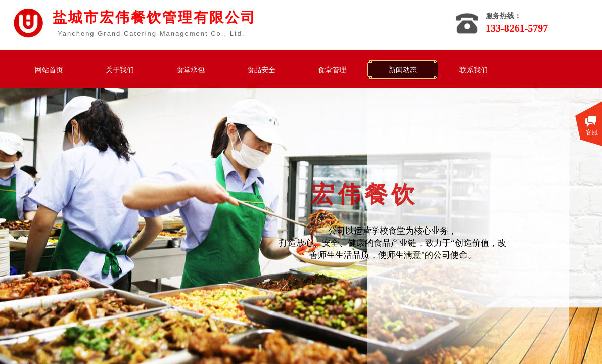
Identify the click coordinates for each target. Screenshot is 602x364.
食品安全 (261, 70)
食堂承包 (191, 70)
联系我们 (474, 70)
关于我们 (120, 70)
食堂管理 (332, 70)
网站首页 (49, 70)
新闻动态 (403, 70)
